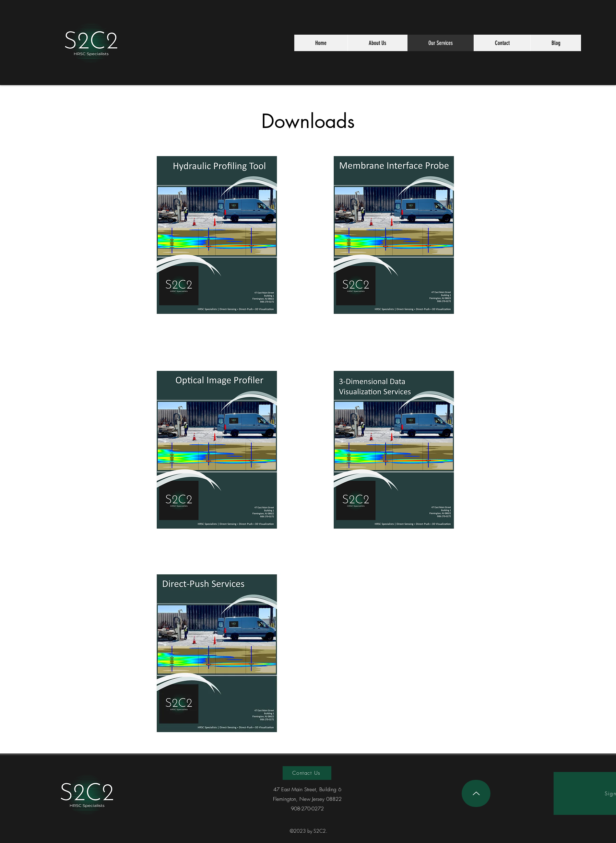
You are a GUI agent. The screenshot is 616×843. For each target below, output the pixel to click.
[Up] (476, 793)
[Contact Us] (307, 773)
